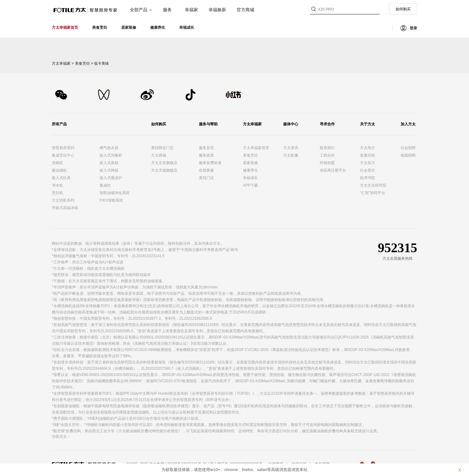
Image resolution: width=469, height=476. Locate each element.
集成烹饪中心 (63, 155)
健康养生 (250, 170)
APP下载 (250, 185)
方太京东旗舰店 (164, 163)
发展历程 (368, 155)
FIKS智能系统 (111, 200)
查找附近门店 (162, 148)
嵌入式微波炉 (111, 178)
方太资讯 (291, 148)
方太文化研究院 (373, 185)
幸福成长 (250, 178)
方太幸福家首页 (256, 148)
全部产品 (139, 10)
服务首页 (206, 148)
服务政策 (206, 155)
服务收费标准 (210, 163)
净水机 (57, 185)
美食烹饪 (82, 63)
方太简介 (368, 148)
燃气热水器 (109, 148)
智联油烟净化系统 (115, 193)
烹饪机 (57, 193)
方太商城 (159, 155)
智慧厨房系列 (63, 148)
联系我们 (327, 148)
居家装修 (250, 163)
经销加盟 (327, 163)
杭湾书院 (368, 178)
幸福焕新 (217, 10)
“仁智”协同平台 (373, 193)
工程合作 (327, 155)
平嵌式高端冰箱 (65, 208)
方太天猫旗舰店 (164, 170)
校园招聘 (408, 155)
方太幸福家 (61, 63)
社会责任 (368, 170)
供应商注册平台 (333, 170)
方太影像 (291, 155)
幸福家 (191, 10)
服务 (167, 10)
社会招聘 (408, 148)
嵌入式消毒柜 (111, 155)
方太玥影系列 (63, 200)
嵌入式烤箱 (109, 170)
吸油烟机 (59, 170)
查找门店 (206, 178)
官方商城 (245, 10)
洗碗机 (57, 163)
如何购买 (403, 9)
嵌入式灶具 (61, 178)
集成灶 (105, 185)
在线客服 (206, 170)
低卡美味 (101, 63)
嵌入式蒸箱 (109, 163)
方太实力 (368, 163)
